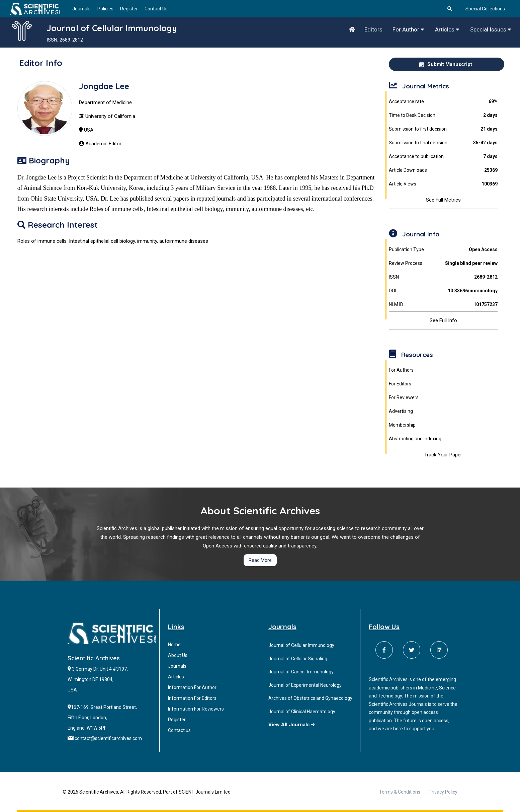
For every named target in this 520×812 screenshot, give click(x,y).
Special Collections (485, 9)
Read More (260, 560)
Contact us (179, 730)
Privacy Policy (443, 792)
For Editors (400, 384)
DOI (443, 291)
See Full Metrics (443, 200)
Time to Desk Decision (443, 115)
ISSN (443, 277)
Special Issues (491, 29)
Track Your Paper (443, 455)
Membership (402, 425)
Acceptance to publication (443, 157)
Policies (105, 9)
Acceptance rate (443, 102)
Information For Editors (192, 698)
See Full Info (443, 320)
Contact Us (156, 9)
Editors (373, 29)
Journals (81, 9)
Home (174, 645)
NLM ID (443, 305)
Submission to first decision (443, 129)
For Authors (401, 370)
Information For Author (192, 687)
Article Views (443, 184)
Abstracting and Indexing (415, 439)
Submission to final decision (443, 143)
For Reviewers (404, 397)
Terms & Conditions (400, 792)
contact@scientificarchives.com (108, 738)
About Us (178, 655)
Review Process (443, 263)
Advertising (401, 411)
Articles (447, 29)
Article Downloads (443, 170)
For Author (408, 29)
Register (129, 9)
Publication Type (443, 250)
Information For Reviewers (196, 709)
